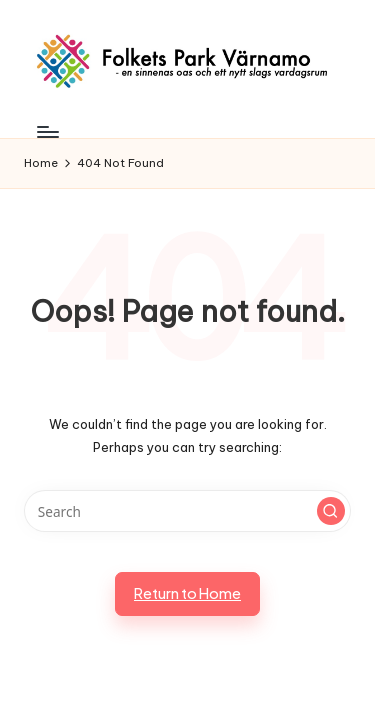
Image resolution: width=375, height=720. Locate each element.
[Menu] (47, 132)
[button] (331, 511)
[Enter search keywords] (187, 511)
